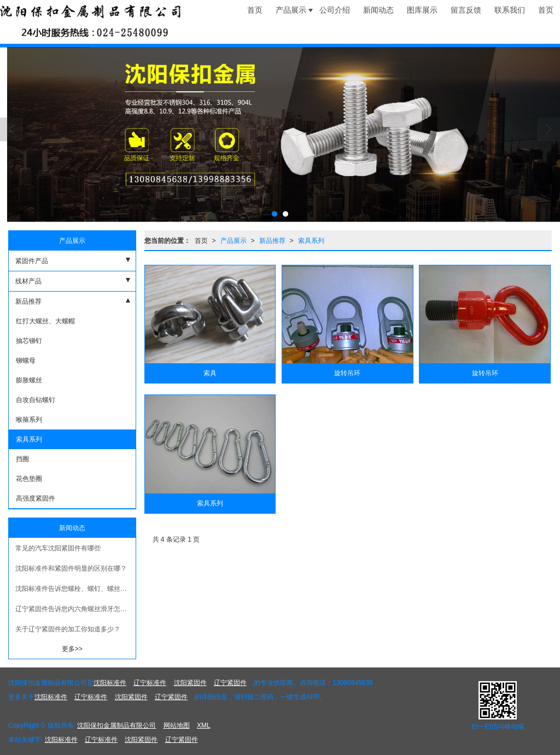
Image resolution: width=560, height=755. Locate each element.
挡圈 (22, 459)
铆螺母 (25, 361)
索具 (210, 373)
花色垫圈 (28, 479)
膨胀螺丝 (28, 380)
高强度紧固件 (35, 498)
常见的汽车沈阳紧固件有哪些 (58, 548)
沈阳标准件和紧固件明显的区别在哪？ (71, 568)
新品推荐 (272, 241)
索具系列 (311, 241)
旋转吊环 (347, 373)
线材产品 (28, 281)
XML (204, 725)
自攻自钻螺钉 (35, 400)
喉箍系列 (28, 420)
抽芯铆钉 (28, 341)
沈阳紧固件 (190, 683)
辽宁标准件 (150, 683)
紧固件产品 (32, 261)
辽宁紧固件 (230, 683)
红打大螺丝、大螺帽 (45, 321)
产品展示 (234, 241)
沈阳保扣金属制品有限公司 (116, 725)
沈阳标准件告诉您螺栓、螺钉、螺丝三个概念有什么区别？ (75, 589)
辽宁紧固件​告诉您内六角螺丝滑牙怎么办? (75, 609)
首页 (201, 241)
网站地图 (177, 725)
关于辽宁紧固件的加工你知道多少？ (68, 629)
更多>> (72, 649)
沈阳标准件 (110, 683)
